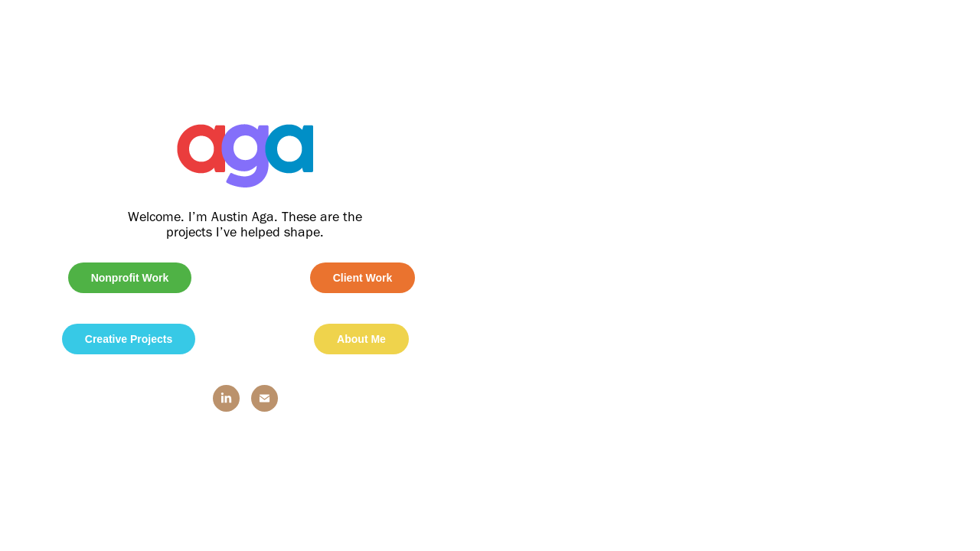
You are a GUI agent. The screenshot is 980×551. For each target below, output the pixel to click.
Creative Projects (129, 339)
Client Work (363, 278)
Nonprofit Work (130, 278)
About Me (361, 339)
